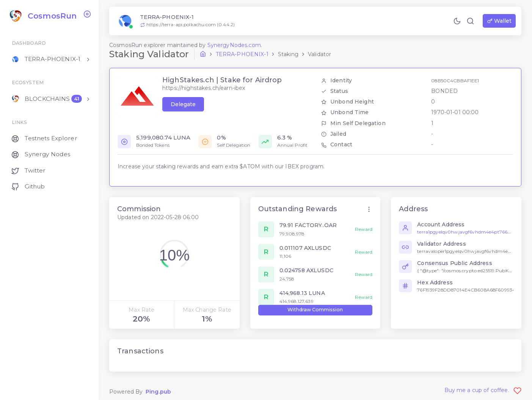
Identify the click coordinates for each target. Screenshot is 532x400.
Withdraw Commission (315, 310)
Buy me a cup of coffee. (483, 390)
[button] (369, 209)
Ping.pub (158, 392)
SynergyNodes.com (234, 45)
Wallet (499, 21)
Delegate (183, 104)
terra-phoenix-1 (242, 54)
